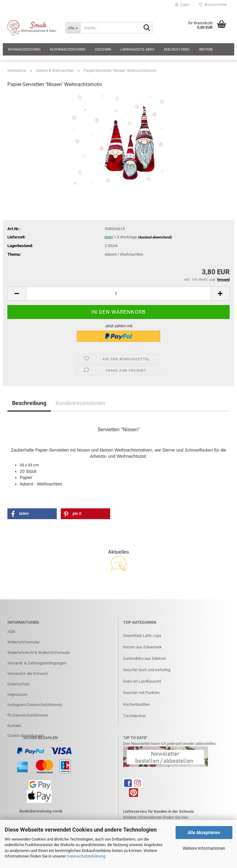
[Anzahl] (118, 293)
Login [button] (182, 5)
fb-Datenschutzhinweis (28, 715)
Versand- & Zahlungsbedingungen (37, 663)
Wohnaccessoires (24, 50)
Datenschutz (19, 684)
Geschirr (103, 50)
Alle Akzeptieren (204, 833)
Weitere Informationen (204, 848)
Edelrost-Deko (177, 50)
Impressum (17, 694)
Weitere (206, 50)
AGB (11, 632)
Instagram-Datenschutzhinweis (35, 705)
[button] (17, 293)
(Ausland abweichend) (155, 237)
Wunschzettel (213, 5)
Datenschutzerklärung (86, 856)
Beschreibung (29, 403)
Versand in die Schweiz (28, 674)
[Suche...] (73, 28)
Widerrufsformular (23, 642)
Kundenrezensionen (80, 403)
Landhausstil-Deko (137, 50)
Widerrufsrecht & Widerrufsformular (39, 653)
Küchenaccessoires (68, 50)
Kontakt (14, 726)
